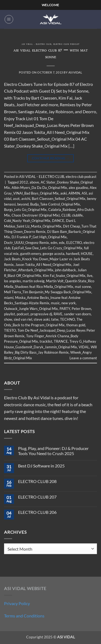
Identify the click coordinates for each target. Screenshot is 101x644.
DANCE (58, 221)
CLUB (66, 215)
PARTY (65, 309)
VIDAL (84, 347)
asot (16, 199)
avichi (26, 199)
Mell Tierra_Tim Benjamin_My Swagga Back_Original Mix (48, 292)
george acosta (53, 254)
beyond (23, 204)
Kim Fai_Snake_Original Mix (64, 276)
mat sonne (83, 287)
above (34, 182)
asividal (75, 72)
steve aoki (42, 319)
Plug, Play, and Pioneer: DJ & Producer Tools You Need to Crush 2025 (53, 451)
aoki (64, 193)
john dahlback (65, 270)
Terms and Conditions (24, 616)
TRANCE (61, 341)
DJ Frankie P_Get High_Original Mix (39, 237)
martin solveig (34, 281)
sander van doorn (77, 314)
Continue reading (51, 158)
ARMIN (74, 193)
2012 (24, 182)
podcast (23, 314)
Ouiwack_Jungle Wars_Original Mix (31, 309)
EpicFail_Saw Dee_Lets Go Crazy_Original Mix (47, 248)
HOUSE (87, 254)
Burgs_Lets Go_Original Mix (25, 210)
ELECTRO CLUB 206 (37, 512)
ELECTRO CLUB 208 (37, 481)
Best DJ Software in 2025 (41, 466)
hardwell (73, 254)
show (8, 319)
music (55, 303)
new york (69, 303)
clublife (77, 215)
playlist (10, 314)
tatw (55, 319)
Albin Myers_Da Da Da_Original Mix (39, 188)
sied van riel (23, 319)
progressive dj (41, 314)
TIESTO (10, 330)
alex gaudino (78, 188)
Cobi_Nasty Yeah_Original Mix (27, 221)
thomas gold (76, 325)
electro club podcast (66, 45)
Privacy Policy (17, 603)
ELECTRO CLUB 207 (37, 497)
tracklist (46, 341)
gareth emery (31, 254)
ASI (84, 193)
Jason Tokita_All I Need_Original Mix (43, 265)
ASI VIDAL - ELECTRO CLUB (36, 45)
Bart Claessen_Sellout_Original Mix (59, 199)
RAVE (58, 314)
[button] (9, 19)
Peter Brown (81, 309)
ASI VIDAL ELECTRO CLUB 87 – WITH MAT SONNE (51, 54)
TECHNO (67, 319)
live (90, 276)
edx (62, 243)
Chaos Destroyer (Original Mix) (36, 215)
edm (54, 243)
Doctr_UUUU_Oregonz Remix (27, 243)
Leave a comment (83, 358)
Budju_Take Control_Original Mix (55, 204)
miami (9, 298)
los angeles (13, 281)
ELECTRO (74, 243)
